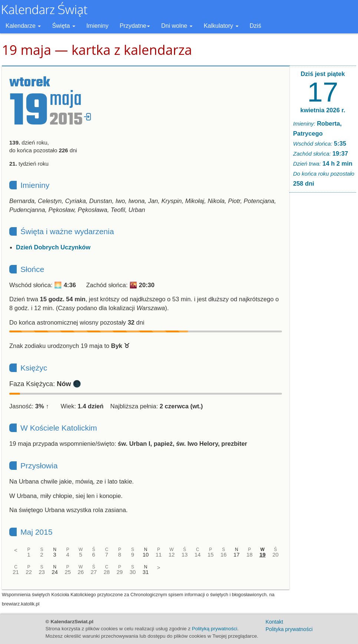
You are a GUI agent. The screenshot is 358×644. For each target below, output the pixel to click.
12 (172, 555)
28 (107, 572)
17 (237, 555)
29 (120, 572)
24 (55, 572)
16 (224, 555)
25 (68, 572)
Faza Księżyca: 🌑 (45, 384)
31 (146, 572)
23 (42, 572)
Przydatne (135, 26)
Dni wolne (177, 26)
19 (262, 555)
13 (185, 555)
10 (146, 555)
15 (211, 555)
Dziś (255, 26)
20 (275, 555)
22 (29, 572)
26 (81, 572)
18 (249, 555)
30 (133, 572)
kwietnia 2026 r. (323, 110)
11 (159, 555)
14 (198, 555)
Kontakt (274, 622)
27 (94, 572)
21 (16, 572)
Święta (63, 26)
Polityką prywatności (214, 629)
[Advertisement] (323, 311)
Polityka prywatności (289, 629)
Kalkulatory (221, 26)
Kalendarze (23, 26)
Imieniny (98, 26)
